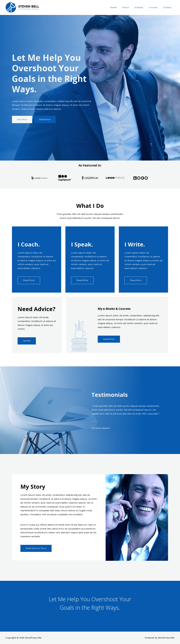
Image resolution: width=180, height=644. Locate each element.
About (129, 7)
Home (118, 7)
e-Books (142, 7)
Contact (168, 7)
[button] (23, 119)
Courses (155, 7)
